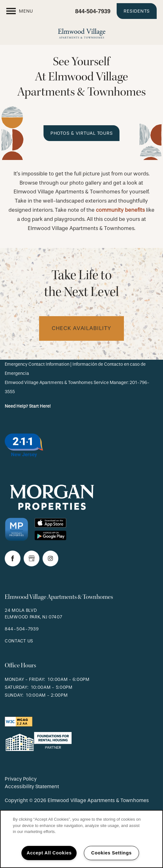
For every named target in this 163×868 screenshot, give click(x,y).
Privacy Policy (21, 779)
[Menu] (20, 11)
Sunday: (14, 695)
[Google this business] (32, 558)
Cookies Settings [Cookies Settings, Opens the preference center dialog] (111, 853)
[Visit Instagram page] (50, 558)
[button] (137, 11)
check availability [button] (81, 328)
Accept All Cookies (49, 853)
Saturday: (17, 687)
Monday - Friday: (25, 679)
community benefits (120, 210)
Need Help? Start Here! (28, 406)
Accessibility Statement (32, 786)
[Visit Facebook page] (13, 558)
